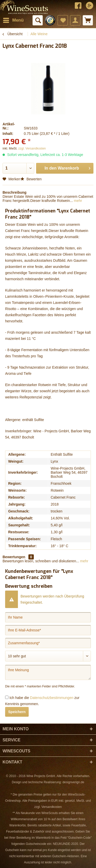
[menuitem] (13, 20)
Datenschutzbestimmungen (52, 698)
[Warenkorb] (88, 20)
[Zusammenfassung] (48, 643)
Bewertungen (14, 557)
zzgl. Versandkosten (32, 148)
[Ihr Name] (48, 617)
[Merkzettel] (63, 20)
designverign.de (73, 782)
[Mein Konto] (75, 20)
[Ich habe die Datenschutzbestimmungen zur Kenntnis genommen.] (7, 697)
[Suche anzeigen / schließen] (38, 20)
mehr (78, 201)
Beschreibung (14, 192)
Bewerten (31, 179)
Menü (13, 19)
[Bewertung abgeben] (48, 656)
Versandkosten (52, 807)
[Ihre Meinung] (48, 672)
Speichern (17, 712)
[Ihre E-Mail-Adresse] (48, 630)
